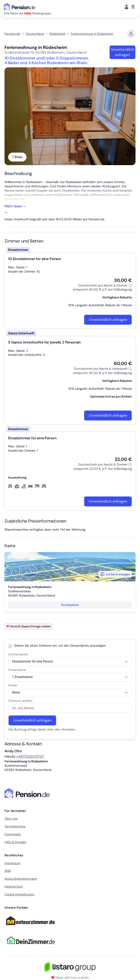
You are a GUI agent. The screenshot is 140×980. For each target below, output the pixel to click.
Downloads (13, 834)
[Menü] (129, 7)
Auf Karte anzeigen (115, 574)
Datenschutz (14, 886)
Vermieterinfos (15, 826)
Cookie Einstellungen (19, 894)
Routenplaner (70, 605)
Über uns (11, 818)
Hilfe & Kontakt (15, 842)
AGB (8, 871)
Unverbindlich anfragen (122, 52)
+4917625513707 (30, 756)
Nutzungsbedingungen (21, 879)
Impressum (12, 863)
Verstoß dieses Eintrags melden (29, 626)
